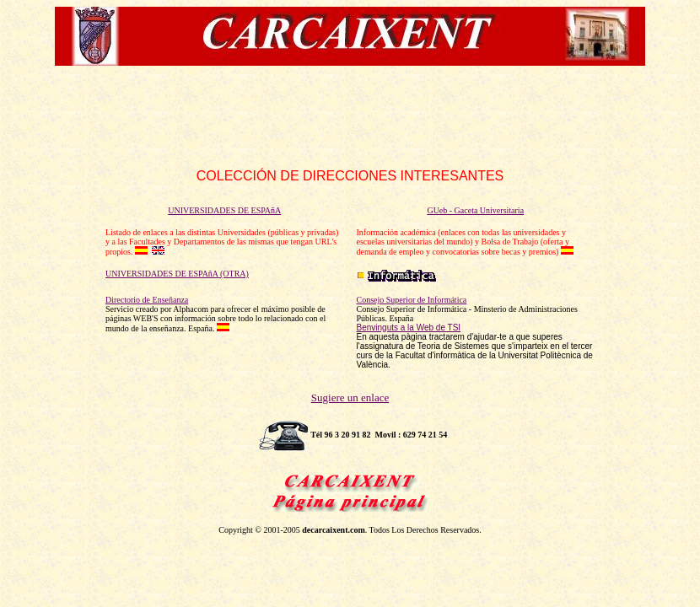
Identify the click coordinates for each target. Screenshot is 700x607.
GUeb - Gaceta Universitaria (475, 210)
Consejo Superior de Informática (412, 300)
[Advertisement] (350, 117)
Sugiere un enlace (350, 398)
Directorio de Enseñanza (147, 300)
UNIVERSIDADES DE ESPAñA (224, 210)
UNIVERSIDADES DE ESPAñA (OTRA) (177, 274)
